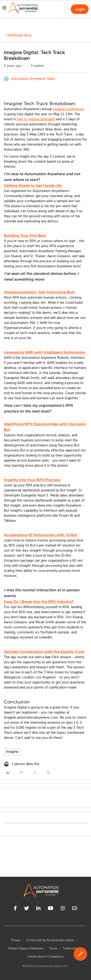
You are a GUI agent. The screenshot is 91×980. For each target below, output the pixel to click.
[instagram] (63, 909)
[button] (4, 8)
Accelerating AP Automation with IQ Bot (40, 535)
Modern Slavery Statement (26, 948)
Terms (53, 948)
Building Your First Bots (25, 236)
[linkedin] (38, 909)
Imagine (12, 752)
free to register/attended (36, 119)
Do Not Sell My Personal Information (50, 940)
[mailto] (75, 909)
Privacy (16, 940)
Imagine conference (69, 109)
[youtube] (51, 909)
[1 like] (21, 764)
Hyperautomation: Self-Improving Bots (39, 292)
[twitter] (27, 909)
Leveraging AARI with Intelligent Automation (45, 352)
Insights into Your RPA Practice (32, 480)
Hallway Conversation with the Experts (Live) (44, 652)
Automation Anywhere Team (33, 79)
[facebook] (15, 909)
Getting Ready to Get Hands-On (33, 186)
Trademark (70, 948)
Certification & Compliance (45, 957)
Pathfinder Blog (19, 35)
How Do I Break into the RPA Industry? (39, 602)
